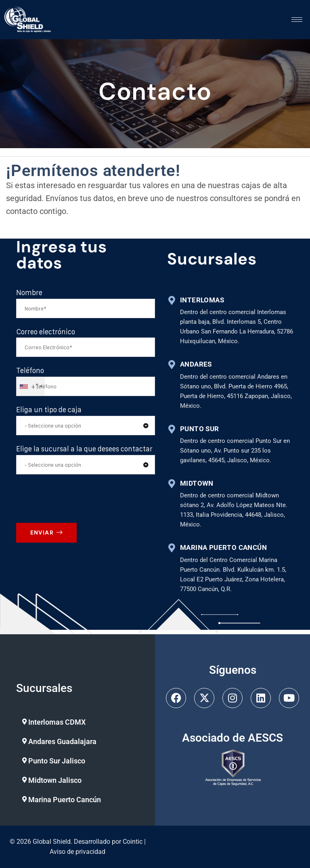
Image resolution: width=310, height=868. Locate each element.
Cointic (133, 842)
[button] (76, 722)
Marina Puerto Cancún (65, 800)
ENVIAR (46, 534)
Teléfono (30, 372)
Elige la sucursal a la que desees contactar (84, 450)
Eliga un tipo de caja (49, 411)
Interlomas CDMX (57, 722)
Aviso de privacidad (77, 852)
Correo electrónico (46, 332)
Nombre (29, 293)
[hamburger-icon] (297, 20)
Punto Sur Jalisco (57, 761)
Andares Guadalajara (62, 741)
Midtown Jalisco (55, 780)
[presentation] (80, 499)
